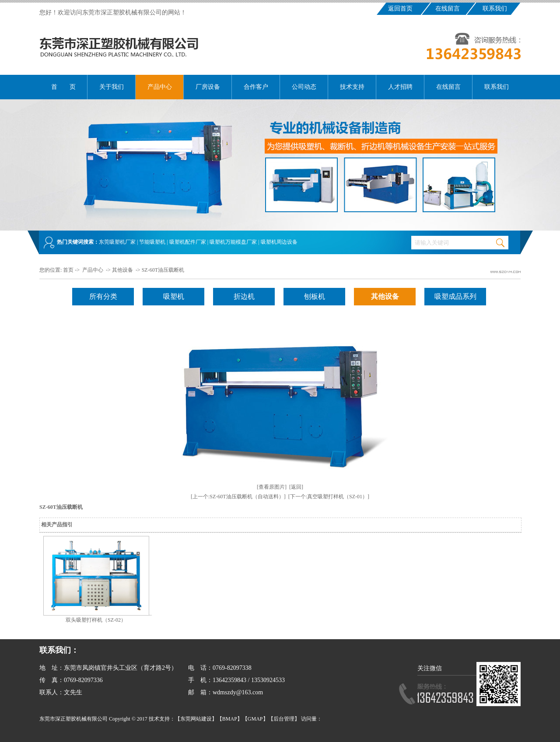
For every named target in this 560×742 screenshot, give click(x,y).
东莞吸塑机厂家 (117, 242)
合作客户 (256, 87)
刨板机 (315, 296)
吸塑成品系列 (455, 296)
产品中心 (160, 87)
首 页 (63, 87)
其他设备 (122, 270)
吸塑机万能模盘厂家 (233, 242)
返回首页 (400, 9)
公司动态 (304, 87)
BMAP (230, 719)
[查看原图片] (272, 487)
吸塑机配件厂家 (188, 242)
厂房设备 (208, 87)
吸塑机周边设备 (279, 242)
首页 (68, 270)
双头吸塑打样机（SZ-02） (96, 620)
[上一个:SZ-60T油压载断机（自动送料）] (238, 497)
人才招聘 (400, 87)
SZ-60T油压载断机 (163, 270)
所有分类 (103, 296)
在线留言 (448, 9)
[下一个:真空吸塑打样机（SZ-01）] (329, 497)
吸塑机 (174, 296)
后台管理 (284, 719)
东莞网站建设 (196, 719)
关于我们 (112, 87)
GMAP (255, 719)
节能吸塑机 (152, 242)
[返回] (296, 487)
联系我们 (495, 9)
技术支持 (352, 87)
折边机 (244, 296)
